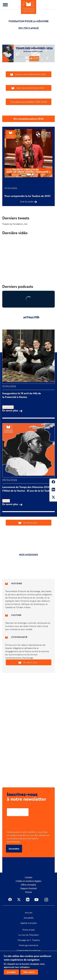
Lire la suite (27, 201)
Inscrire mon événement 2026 (30, 74)
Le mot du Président (29, 935)
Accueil (29, 913)
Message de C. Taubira (29, 940)
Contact (28, 877)
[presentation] (30, 824)
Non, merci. (29, 972)
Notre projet (29, 930)
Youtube (37, 900)
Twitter (53, 498)
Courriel (11, 806)
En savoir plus (12, 410)
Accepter (11, 972)
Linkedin (53, 490)
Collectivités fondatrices (29, 950)
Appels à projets (29, 923)
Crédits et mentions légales (28, 881)
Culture (6, 501)
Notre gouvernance (28, 945)
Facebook (53, 482)
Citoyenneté (8, 407)
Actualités (29, 918)
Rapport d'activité (29, 888)
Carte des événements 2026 (30, 88)
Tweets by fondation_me (15, 224)
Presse (29, 892)
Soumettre (14, 849)
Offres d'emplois (28, 885)
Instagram (47, 900)
